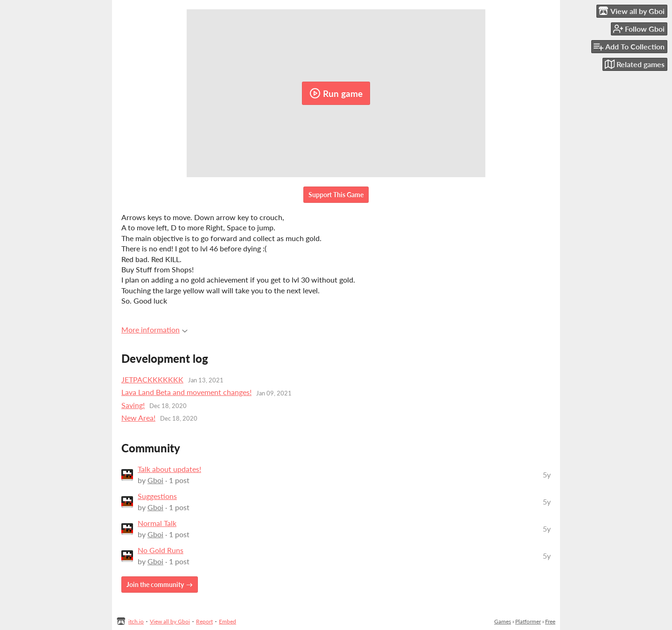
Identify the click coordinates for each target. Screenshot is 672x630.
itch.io (136, 621)
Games (503, 621)
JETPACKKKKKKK (152, 379)
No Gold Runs (161, 550)
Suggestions (157, 496)
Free (550, 621)
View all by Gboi (170, 621)
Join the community (155, 585)
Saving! (133, 405)
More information (154, 329)
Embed (227, 621)
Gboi (155, 480)
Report (204, 621)
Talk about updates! (169, 469)
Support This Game (336, 195)
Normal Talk (157, 523)
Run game (336, 93)
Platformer (528, 621)
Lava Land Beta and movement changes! (186, 392)
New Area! (138, 418)
